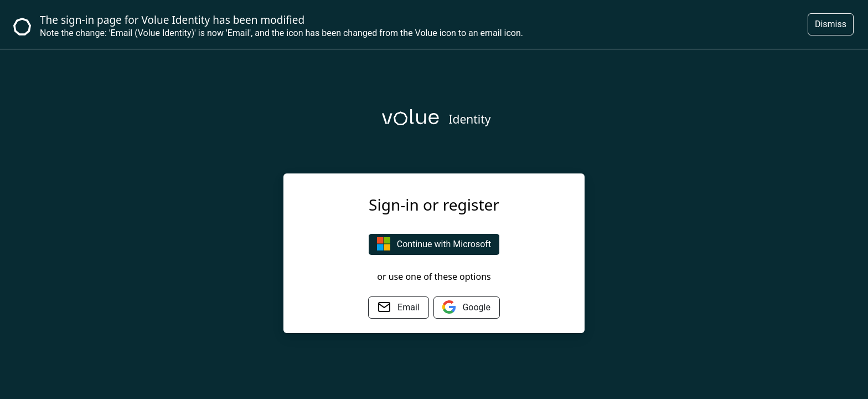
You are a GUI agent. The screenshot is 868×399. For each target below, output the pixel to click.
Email (399, 307)
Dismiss (831, 24)
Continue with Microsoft (434, 244)
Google (466, 307)
